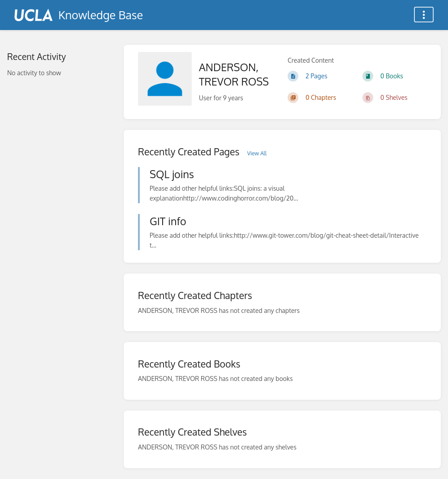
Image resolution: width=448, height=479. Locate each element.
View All (257, 153)
